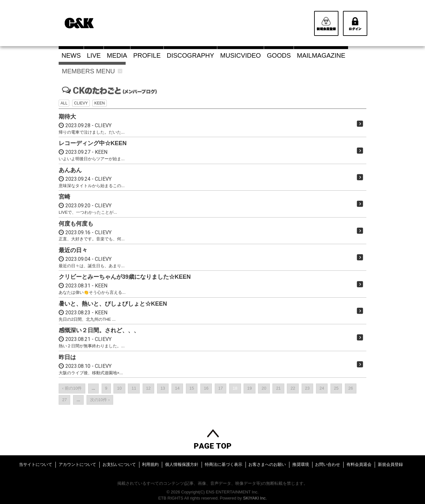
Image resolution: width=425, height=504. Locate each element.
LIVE (94, 55)
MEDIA (117, 55)
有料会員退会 (359, 464)
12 (148, 388)
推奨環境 (301, 464)
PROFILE (147, 55)
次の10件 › (100, 400)
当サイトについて (36, 464)
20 (264, 388)
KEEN (100, 103)
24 (322, 388)
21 (278, 388)
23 (307, 388)
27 (64, 400)
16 (206, 388)
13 (163, 388)
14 (177, 388)
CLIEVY (81, 103)
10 (119, 388)
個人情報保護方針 (182, 464)
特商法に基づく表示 (224, 464)
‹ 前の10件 (72, 388)
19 (249, 388)
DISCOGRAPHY (190, 55)
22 (293, 388)
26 (351, 388)
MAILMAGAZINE (321, 55)
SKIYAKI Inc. (255, 498)
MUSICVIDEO (241, 55)
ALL (64, 103)
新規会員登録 (390, 464)
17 (221, 388)
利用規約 (150, 464)
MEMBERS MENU (92, 71)
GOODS (279, 55)
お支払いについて (119, 464)
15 (192, 388)
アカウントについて (77, 464)
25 (336, 388)
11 (134, 388)
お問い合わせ (328, 464)
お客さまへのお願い (267, 464)
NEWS (71, 55)
